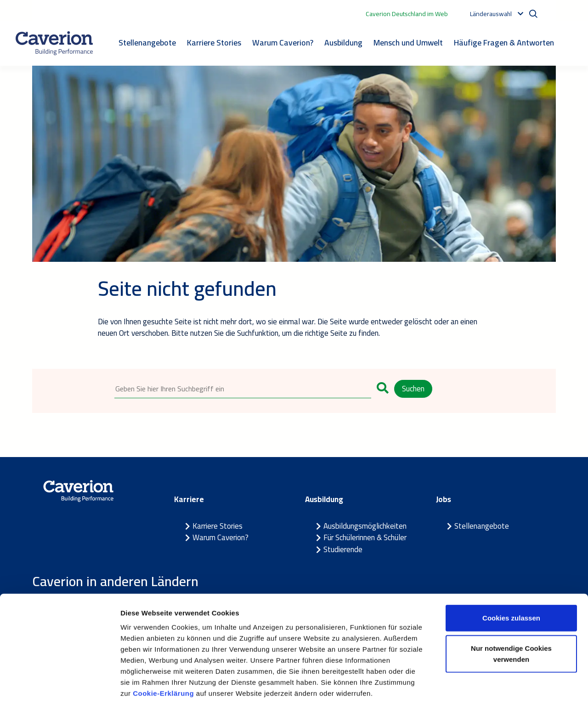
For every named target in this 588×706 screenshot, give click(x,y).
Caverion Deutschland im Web (407, 14)
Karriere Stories (214, 42)
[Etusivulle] (54, 43)
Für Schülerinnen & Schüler (365, 538)
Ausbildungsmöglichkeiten (365, 526)
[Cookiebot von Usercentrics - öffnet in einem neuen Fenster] (59, 688)
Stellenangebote (147, 42)
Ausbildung (343, 42)
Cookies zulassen (511, 575)
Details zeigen (489, 688)
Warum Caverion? (283, 42)
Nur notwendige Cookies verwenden (511, 611)
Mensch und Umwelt (408, 42)
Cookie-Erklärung (164, 651)
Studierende (343, 550)
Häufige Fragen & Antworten (504, 42)
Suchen (413, 389)
